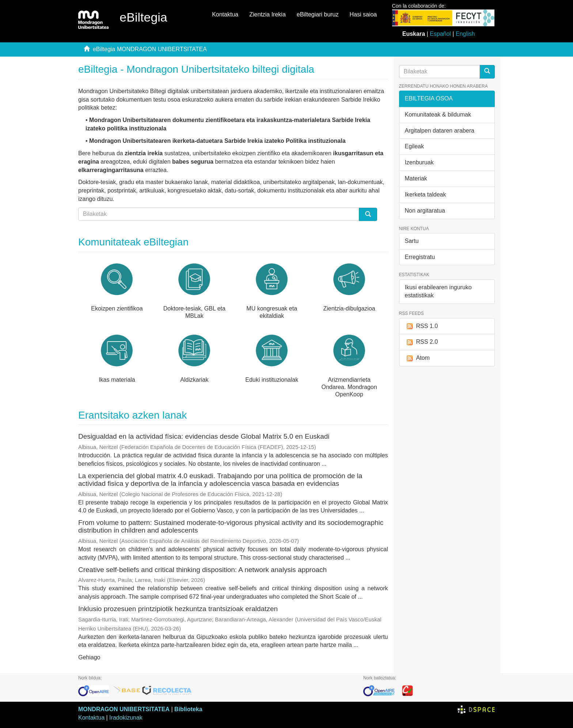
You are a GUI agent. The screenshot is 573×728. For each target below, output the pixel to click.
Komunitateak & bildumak (438, 115)
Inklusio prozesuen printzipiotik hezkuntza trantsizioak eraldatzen (178, 609)
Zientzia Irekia (267, 14)
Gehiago (89, 657)
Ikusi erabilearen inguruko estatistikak (438, 291)
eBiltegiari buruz (318, 14)
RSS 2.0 (422, 342)
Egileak (414, 146)
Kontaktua (225, 14)
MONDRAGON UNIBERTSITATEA (124, 709)
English (465, 34)
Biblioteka (188, 709)
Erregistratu (420, 257)
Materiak (416, 178)
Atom (417, 358)
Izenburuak (419, 162)
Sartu (412, 241)
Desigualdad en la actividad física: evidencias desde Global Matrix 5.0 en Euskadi (204, 436)
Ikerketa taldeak (426, 195)
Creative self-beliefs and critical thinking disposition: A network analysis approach (202, 570)
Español (440, 34)
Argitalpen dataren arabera (440, 131)
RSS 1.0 (422, 326)
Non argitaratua (425, 211)
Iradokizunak (126, 718)
